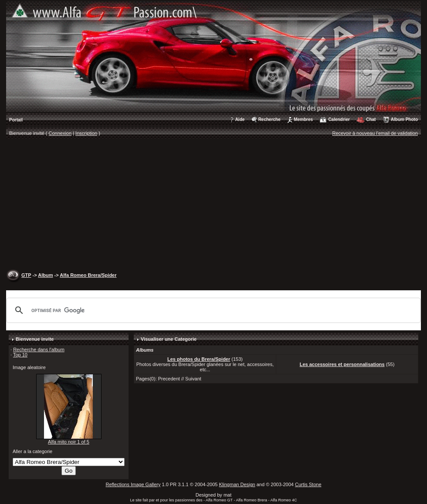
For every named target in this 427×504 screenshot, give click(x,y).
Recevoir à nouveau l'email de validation (375, 133)
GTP (26, 275)
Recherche (269, 119)
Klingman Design (237, 484)
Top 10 (20, 355)
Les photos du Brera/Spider (199, 359)
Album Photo (404, 119)
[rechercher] (212, 310)
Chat (371, 119)
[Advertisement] (214, 205)
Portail (16, 120)
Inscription (86, 133)
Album (45, 275)
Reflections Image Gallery (133, 484)
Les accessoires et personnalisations (342, 364)
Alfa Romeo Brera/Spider (88, 275)
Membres (303, 119)
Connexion (60, 133)
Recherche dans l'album (39, 349)
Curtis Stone (308, 484)
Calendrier (339, 119)
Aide (240, 119)
